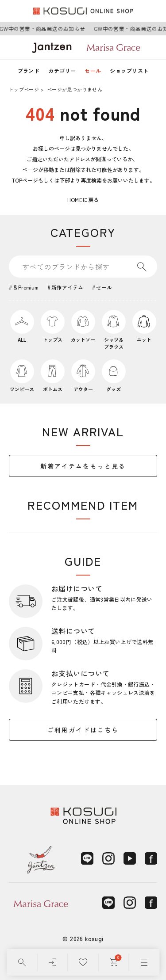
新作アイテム (67, 287)
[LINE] (87, 858)
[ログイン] (52, 962)
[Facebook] (151, 858)
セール (93, 71)
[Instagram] (108, 858)
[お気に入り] (83, 962)
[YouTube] (130, 858)
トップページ (24, 89)
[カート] (114, 962)
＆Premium (26, 287)
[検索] (22, 962)
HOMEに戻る (83, 200)
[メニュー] (144, 962)
